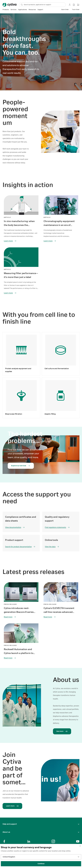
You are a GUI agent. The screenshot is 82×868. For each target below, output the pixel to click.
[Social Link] (4, 841)
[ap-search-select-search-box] (42, 5)
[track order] (76, 10)
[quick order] (65, 10)
